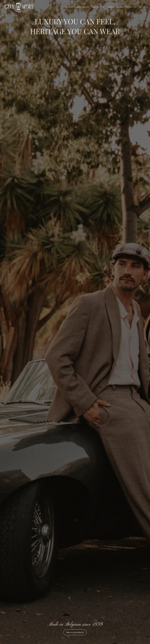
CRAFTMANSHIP (82, 7)
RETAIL (120, 7)
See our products (75, 632)
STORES (111, 7)
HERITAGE (68, 7)
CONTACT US (131, 7)
